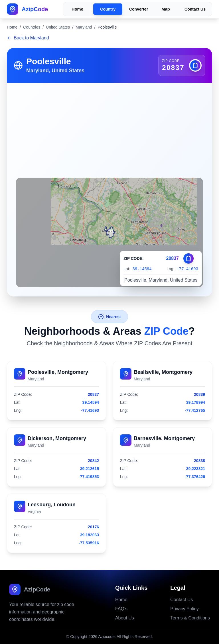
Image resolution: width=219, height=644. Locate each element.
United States (58, 27)
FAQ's (121, 609)
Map (166, 9)
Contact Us (195, 9)
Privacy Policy (184, 609)
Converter (139, 9)
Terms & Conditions (190, 618)
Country (108, 9)
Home (77, 9)
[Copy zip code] (195, 65)
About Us (125, 618)
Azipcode (106, 637)
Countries (32, 27)
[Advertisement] (109, 126)
